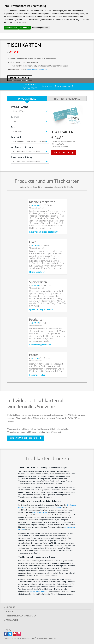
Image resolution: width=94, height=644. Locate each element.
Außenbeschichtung (22, 147)
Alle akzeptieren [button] (11, 28)
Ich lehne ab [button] (25, 28)
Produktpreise (27, 99)
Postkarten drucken (40, 512)
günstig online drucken (38, 591)
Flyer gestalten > (37, 272)
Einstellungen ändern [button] (40, 28)
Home (14, 80)
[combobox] (30, 111)
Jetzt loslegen (63, 153)
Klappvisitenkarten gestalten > (44, 232)
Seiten (15, 127)
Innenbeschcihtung (22, 157)
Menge (15, 117)
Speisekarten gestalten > (41, 310)
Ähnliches (47, 86)
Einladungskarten (56, 507)
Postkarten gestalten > (40, 345)
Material (16, 137)
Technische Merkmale (67, 99)
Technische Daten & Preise (30, 86)
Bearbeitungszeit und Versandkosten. (37, 69)
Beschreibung (64, 86)
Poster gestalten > (38, 375)
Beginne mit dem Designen (25, 438)
